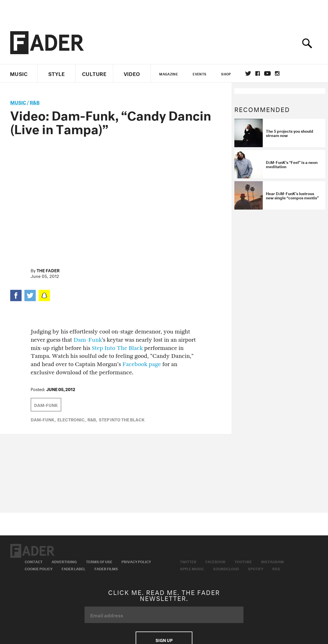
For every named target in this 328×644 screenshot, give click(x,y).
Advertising (64, 561)
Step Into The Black (117, 348)
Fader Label (73, 568)
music (18, 102)
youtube (267, 73)
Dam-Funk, (43, 419)
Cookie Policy (39, 568)
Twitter (248, 73)
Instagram (272, 561)
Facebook (215, 561)
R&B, (92, 419)
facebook (258, 73)
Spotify (256, 568)
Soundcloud (226, 568)
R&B (35, 102)
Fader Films (106, 568)
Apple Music (192, 568)
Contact (34, 561)
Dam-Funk (88, 340)
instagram (277, 73)
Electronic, (72, 419)
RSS (276, 568)
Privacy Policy (136, 561)
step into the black (122, 419)
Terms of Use (99, 561)
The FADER (48, 270)
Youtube (243, 561)
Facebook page (142, 364)
